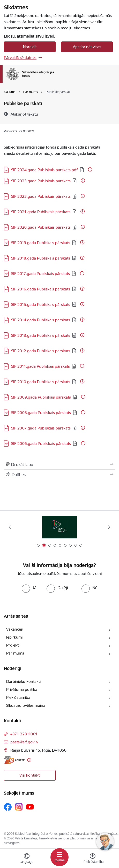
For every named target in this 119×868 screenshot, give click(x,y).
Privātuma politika (22, 689)
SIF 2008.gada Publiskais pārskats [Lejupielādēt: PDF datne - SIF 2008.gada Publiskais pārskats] (41, 413)
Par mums (15, 653)
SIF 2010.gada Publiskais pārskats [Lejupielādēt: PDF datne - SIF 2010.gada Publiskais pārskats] (41, 382)
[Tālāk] (109, 527)
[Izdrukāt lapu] (59, 465)
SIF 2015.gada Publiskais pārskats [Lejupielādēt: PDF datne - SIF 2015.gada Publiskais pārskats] (41, 304)
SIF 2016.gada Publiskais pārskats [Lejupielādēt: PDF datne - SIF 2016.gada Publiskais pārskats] (41, 289)
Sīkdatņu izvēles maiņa (26, 705)
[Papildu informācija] (90, 169)
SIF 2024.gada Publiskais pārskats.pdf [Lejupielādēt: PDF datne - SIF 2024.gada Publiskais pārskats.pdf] (44, 170)
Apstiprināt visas (87, 47)
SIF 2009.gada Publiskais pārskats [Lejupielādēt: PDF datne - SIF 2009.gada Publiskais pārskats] (41, 397)
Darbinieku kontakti (23, 681)
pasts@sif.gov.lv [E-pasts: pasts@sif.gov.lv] (24, 742)
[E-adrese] (14, 760)
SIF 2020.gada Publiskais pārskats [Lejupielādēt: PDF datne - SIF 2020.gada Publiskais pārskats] (41, 227)
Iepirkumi (14, 637)
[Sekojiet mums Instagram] (19, 807)
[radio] (29, 588)
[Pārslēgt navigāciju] (59, 857)
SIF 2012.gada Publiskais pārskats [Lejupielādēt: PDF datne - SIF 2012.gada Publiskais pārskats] (41, 351)
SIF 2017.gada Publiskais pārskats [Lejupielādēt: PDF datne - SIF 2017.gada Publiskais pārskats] (40, 274)
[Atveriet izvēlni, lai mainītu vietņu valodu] (27, 859)
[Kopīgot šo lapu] (59, 475)
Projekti (13, 645)
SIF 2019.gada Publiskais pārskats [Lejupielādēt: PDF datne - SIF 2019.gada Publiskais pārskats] (41, 243)
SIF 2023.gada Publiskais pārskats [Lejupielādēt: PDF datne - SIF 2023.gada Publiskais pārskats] (41, 181)
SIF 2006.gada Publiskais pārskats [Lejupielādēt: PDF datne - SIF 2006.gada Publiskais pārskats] (41, 444)
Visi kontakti (30, 775)
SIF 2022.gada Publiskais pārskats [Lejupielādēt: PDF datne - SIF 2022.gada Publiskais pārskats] (41, 196)
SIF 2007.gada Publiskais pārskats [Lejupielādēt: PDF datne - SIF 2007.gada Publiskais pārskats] (41, 428)
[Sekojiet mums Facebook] (8, 807)
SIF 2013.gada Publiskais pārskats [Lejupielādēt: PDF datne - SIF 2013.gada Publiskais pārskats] (41, 335)
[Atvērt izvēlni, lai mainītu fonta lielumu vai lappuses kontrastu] (93, 859)
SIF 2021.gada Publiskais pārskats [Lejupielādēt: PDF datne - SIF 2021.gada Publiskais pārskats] (41, 212)
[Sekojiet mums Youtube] (30, 807)
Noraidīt (30, 47)
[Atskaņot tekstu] (24, 114)
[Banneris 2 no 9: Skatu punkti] (60, 527)
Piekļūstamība (18, 697)
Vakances (14, 629)
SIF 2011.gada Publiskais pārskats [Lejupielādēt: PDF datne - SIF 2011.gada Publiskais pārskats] (40, 366)
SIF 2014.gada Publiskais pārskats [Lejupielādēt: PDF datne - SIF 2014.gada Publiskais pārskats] (41, 320)
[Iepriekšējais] (10, 527)
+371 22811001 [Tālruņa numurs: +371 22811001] (24, 734)
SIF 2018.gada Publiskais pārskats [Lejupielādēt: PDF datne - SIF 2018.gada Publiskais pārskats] (41, 258)
